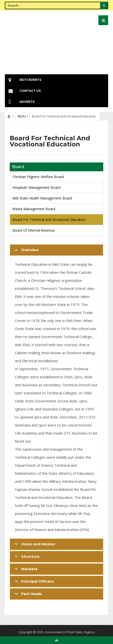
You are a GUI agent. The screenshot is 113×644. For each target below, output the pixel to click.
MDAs (22, 116)
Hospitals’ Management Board (36, 187)
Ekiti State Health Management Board (42, 198)
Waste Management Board (34, 209)
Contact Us (23, 91)
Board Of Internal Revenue (33, 230)
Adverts (20, 102)
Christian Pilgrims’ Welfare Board (38, 177)
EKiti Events (23, 80)
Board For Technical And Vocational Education (49, 220)
